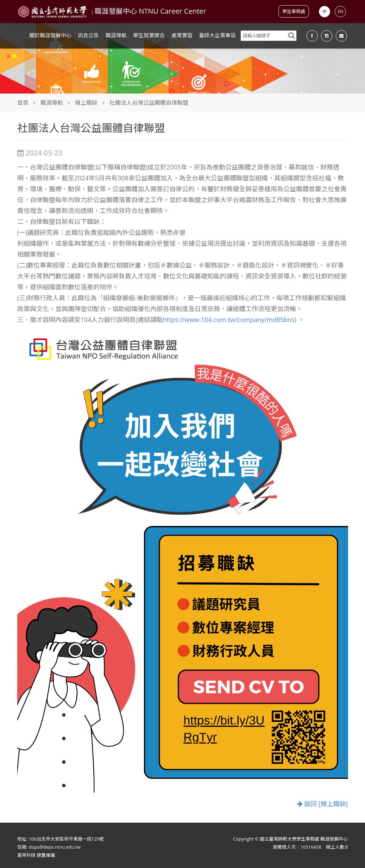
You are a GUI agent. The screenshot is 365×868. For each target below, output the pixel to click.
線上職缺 (86, 103)
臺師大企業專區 (217, 35)
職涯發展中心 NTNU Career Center (150, 11)
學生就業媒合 (149, 35)
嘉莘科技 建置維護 (36, 855)
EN (341, 11)
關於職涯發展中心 (50, 35)
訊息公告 (88, 35)
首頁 (23, 103)
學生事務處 (294, 11)
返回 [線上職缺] (322, 804)
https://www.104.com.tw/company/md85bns (229, 320)
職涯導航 (116, 35)
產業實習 (182, 35)
